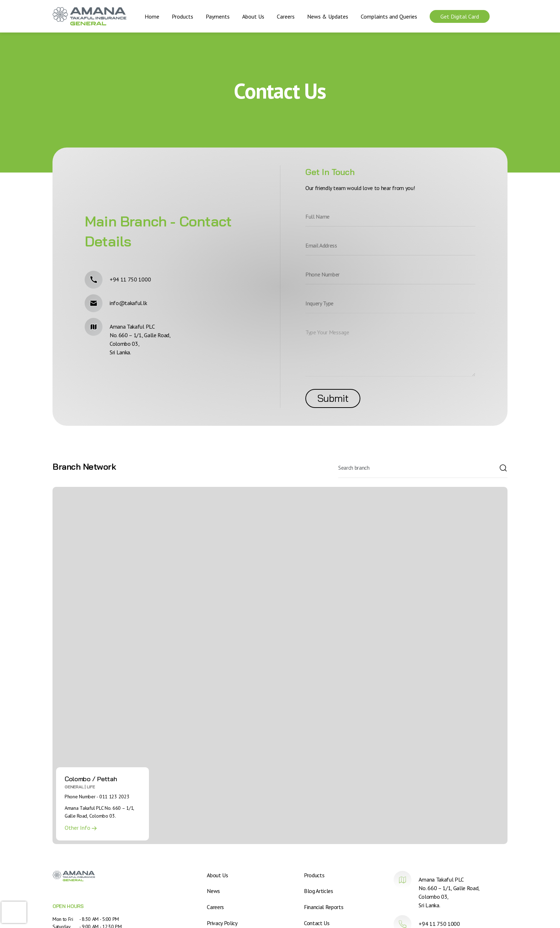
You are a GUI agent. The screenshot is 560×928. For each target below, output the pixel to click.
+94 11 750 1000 (130, 279)
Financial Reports (324, 907)
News (213, 891)
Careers (286, 16)
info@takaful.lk (128, 303)
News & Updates (328, 16)
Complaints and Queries (389, 16)
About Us (253, 16)
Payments (218, 16)
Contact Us (317, 922)
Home (152, 16)
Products (182, 16)
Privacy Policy (222, 922)
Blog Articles (319, 891)
